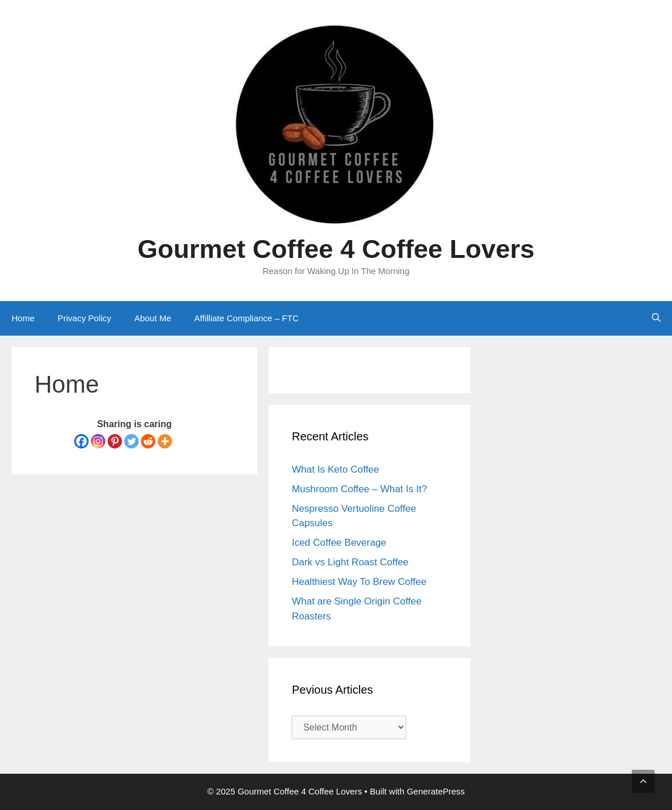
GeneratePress (436, 791)
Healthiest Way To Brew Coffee (359, 582)
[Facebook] (81, 441)
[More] (165, 441)
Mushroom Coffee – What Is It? (359, 489)
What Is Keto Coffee (335, 469)
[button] (643, 781)
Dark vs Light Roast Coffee (350, 562)
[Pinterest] (115, 441)
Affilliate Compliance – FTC (247, 318)
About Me (152, 318)
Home (23, 318)
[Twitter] (131, 441)
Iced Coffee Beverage (339, 543)
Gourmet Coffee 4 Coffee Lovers (336, 249)
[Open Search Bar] (656, 318)
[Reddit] (148, 441)
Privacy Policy (84, 318)
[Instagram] (98, 441)
